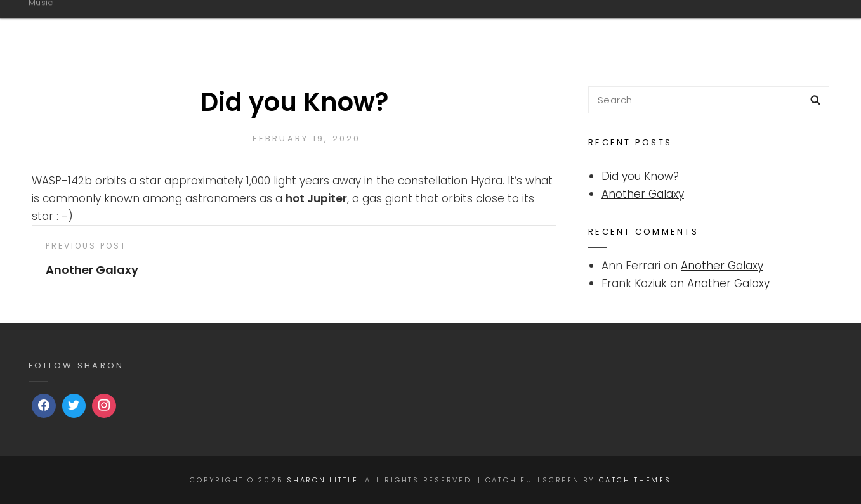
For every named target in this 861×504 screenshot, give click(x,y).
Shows (713, 27)
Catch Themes (635, 480)
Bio (475, 27)
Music (533, 27)
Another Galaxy (643, 194)
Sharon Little (93, 21)
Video (781, 27)
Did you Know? (640, 176)
